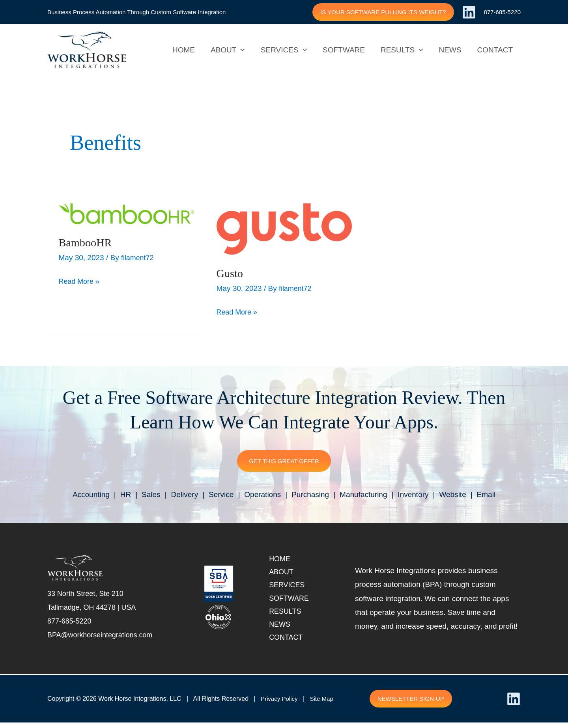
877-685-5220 (502, 12)
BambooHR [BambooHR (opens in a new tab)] (87, 242)
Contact (289, 643)
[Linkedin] (469, 12)
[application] (245, 50)
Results (288, 615)
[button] (383, 12)
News (283, 629)
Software (292, 601)
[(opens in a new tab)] (126, 213)
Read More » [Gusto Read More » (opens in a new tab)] (238, 311)
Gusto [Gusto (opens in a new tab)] (231, 273)
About (284, 573)
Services (290, 587)
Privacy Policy (280, 704)
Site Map (324, 704)
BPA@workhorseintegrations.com (103, 638)
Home (283, 559)
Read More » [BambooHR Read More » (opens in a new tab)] (80, 280)
